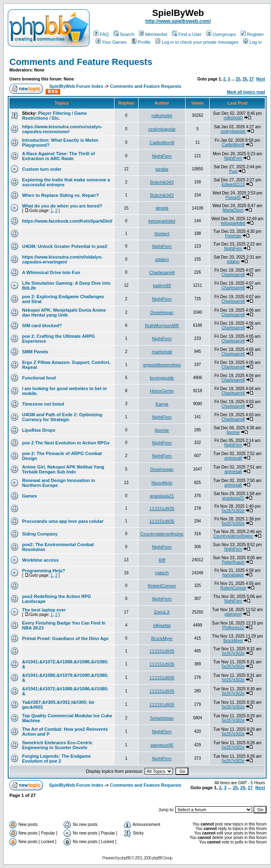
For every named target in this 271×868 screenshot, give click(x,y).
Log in (252, 42)
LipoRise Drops (39, 430)
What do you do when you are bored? (62, 206)
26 (245, 79)
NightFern (162, 156)
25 (238, 79)
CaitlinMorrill (162, 143)
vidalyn (162, 259)
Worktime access (40, 560)
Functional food (39, 378)
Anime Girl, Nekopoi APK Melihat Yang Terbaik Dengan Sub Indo (63, 469)
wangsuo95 (162, 745)
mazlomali (162, 352)
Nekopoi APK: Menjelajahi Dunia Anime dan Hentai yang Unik (64, 312)
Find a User (187, 34)
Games (30, 496)
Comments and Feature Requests (81, 62)
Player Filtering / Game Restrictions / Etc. (54, 116)
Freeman (233, 236)
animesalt (233, 458)
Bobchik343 (162, 182)
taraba (162, 169)
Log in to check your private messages (197, 42)
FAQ (101, 34)
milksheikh (162, 116)
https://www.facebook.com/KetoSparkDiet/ (67, 221)
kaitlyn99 (162, 286)
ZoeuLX (162, 612)
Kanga (162, 404)
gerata (162, 208)
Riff (162, 560)
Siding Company (40, 534)
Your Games (111, 42)
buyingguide (162, 378)
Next (261, 79)
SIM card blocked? (42, 326)
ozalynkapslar (162, 129)
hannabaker (233, 575)
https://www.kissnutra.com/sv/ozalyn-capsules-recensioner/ (62, 129)
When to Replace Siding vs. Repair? (60, 195)
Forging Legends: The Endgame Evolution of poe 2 (56, 759)
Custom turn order (42, 169)
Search (124, 34)
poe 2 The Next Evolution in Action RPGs (66, 443)
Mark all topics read (246, 92)
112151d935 (162, 509)
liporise (162, 430)
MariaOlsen (233, 210)
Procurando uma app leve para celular (63, 521)
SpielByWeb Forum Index (76, 86)
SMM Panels (35, 352)
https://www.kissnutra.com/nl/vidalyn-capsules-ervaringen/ (62, 259)
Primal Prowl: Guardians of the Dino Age (65, 638)
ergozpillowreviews (162, 365)
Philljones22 (233, 628)
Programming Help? (44, 571)
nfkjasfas (162, 625)
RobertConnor (162, 586)
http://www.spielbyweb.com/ (178, 21)
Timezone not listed (43, 404)
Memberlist (153, 34)
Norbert (162, 234)
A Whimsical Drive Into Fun (51, 272)
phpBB (126, 858)
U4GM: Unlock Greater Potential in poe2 (65, 246)
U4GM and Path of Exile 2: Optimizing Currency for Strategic (62, 417)
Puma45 (233, 197)
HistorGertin (162, 391)
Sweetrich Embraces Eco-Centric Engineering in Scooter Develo (57, 745)
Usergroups (221, 34)
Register (252, 34)
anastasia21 (162, 496)
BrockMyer (162, 638)
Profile (141, 42)
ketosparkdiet (162, 221)
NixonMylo (162, 483)
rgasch (162, 573)
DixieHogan (162, 312)
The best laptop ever (44, 610)
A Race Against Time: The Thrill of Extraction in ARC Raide (58, 156)
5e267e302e (233, 511)
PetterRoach (233, 562)
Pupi (233, 171)
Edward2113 (233, 184)
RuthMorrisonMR (162, 326)
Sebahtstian (162, 718)
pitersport (233, 614)
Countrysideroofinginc (162, 534)
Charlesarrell (162, 272)
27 (252, 79)
